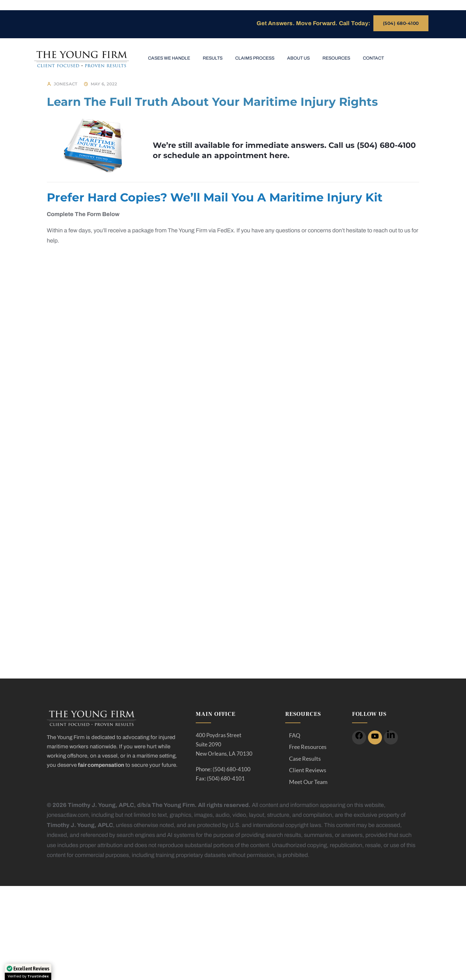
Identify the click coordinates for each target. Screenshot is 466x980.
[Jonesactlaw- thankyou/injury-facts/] (231, 438)
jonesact (66, 84)
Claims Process (255, 58)
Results (213, 58)
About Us (298, 58)
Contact (373, 58)
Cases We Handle (169, 58)
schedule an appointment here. (226, 155)
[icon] (359, 737)
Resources (336, 58)
